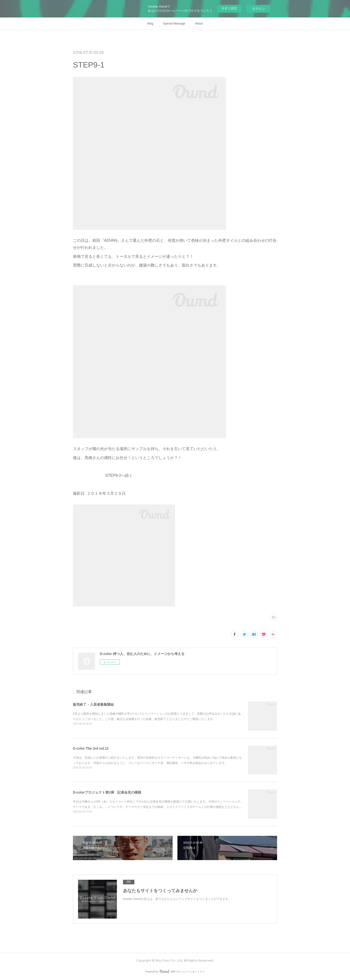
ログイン (259, 9)
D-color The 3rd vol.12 (91, 748)
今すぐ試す (229, 8)
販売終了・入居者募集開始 (93, 704)
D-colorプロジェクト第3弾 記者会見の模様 (107, 792)
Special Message (174, 24)
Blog (150, 24)
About (199, 24)
